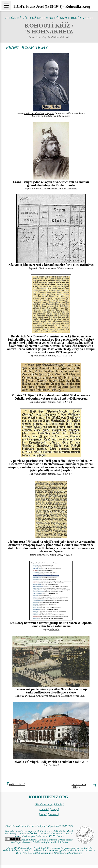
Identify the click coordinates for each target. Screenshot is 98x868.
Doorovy (39, 336)
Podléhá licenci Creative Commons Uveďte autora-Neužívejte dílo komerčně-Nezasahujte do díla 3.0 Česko (39, 841)
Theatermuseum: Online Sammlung (59, 189)
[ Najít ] (43, 814)
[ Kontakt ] (53, 814)
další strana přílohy (79, 786)
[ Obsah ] (44, 809)
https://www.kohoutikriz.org (68, 853)
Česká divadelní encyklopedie (39, 113)
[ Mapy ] (54, 809)
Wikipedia (54, 630)
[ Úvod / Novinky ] (44, 804)
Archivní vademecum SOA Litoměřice (54, 268)
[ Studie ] (59, 804)
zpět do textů (17, 784)
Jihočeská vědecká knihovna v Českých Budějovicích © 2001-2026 (39, 826)
